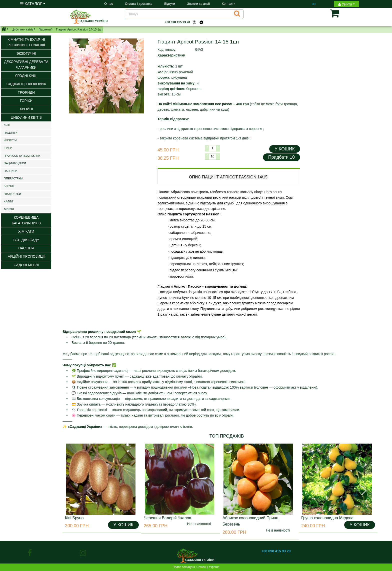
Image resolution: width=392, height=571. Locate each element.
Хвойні (26, 109)
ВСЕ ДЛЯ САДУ (26, 240)
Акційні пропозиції (26, 256)
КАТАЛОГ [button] (31, 4)
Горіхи (26, 101)
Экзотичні (26, 53)
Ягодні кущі (26, 76)
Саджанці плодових (26, 84)
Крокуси (10, 140)
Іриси (8, 148)
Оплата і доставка (139, 4)
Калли (8, 201)
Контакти (228, 4)
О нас (109, 4)
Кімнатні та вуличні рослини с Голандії (26, 42)
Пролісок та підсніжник (22, 156)
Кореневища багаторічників (26, 220)
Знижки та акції (198, 4)
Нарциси (11, 171)
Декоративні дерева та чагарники (26, 64)
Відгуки (170, 4)
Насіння (26, 248)
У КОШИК (285, 149)
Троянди (26, 92)
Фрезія (9, 209)
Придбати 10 (281, 157)
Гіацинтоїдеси (15, 163)
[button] (327, 13)
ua (314, 4)
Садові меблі (26, 265)
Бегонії (9, 186)
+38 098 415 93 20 (177, 22)
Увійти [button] (345, 4)
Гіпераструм (13, 178)
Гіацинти (45, 29)
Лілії (7, 125)
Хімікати (26, 231)
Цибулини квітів (22, 29)
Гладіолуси (12, 194)
